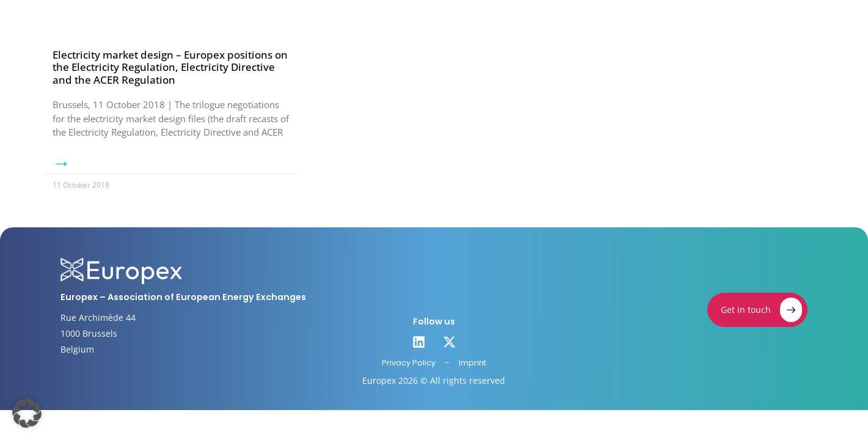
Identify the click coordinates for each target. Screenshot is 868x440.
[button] (27, 413)
